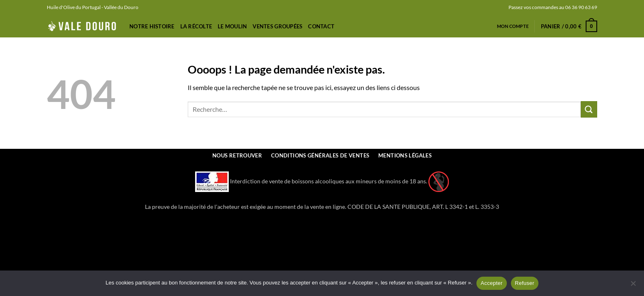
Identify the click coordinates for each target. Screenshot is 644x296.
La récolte (196, 26)
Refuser (525, 283)
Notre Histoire (152, 26)
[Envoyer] (589, 109)
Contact (321, 26)
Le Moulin (232, 26)
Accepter (491, 283)
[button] (569, 26)
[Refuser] (633, 286)
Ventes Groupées (277, 26)
